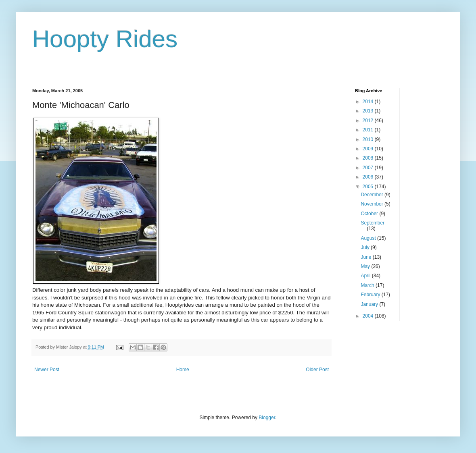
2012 (369, 121)
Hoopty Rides (105, 39)
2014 (369, 102)
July (366, 247)
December (373, 195)
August (369, 238)
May (366, 266)
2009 (369, 149)
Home (183, 370)
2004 (369, 316)
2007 (369, 168)
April (366, 276)
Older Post (317, 370)
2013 (369, 111)
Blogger (267, 418)
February (371, 295)
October (370, 214)
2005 (369, 187)
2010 (369, 139)
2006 (369, 177)
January (370, 304)
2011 (369, 130)
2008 (369, 158)
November (373, 204)
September (373, 223)
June (366, 257)
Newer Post (47, 370)
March (368, 285)
